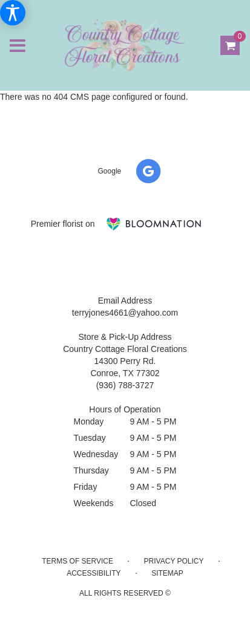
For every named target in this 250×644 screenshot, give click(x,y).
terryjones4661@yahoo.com (125, 313)
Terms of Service (77, 561)
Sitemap (167, 573)
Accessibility (94, 573)
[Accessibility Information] (13, 13)
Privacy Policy (174, 561)
